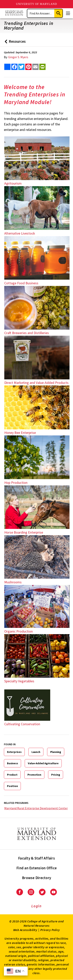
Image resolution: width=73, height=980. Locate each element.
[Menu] (68, 13)
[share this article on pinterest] (28, 67)
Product (12, 775)
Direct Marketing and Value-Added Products (36, 383)
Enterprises (14, 752)
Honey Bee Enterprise (20, 433)
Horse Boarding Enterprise (24, 532)
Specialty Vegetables (19, 681)
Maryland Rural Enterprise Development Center (36, 808)
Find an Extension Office (36, 868)
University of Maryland (36, 4)
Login (36, 906)
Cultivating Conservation (22, 724)
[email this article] (35, 67)
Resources (14, 43)
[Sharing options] (7, 67)
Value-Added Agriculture (43, 763)
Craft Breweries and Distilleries (27, 333)
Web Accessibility (25, 930)
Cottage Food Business (21, 283)
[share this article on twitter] (21, 67)
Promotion (34, 775)
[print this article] (42, 67)
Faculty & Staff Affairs (36, 858)
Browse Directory (36, 878)
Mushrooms (13, 582)
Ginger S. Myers (18, 57)
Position (12, 786)
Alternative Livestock (20, 233)
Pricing (56, 775)
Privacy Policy (50, 930)
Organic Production (18, 631)
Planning (56, 752)
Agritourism (13, 183)
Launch (36, 752)
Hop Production (16, 483)
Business (12, 763)
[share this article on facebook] (14, 67)
